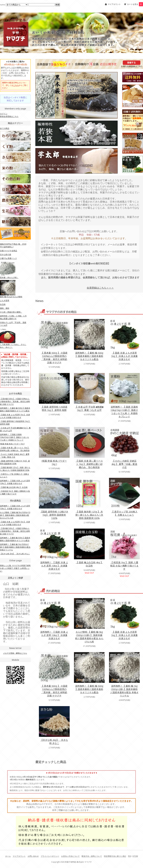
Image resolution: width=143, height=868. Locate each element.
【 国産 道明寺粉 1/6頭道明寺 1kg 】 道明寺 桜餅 (54, 408)
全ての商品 (5, 128)
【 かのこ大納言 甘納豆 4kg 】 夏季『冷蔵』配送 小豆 (124, 464)
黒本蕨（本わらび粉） (9, 277)
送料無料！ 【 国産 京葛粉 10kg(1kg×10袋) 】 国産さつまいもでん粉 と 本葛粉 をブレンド (124, 412)
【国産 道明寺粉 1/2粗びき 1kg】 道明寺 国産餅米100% (54, 515)
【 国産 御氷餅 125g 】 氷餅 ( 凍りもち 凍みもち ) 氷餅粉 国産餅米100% (89, 515)
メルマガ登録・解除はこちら (15, 653)
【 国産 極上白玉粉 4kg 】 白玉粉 (89, 564)
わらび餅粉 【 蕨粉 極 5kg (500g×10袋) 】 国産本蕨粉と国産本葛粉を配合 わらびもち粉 (89, 637)
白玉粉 (3, 304)
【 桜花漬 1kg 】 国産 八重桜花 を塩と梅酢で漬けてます (124, 566)
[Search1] (42, 5)
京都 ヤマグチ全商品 (9, 251)
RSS (130, 856)
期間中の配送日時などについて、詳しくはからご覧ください (15, 85)
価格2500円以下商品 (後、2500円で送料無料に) (13, 245)
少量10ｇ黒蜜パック (8, 258)
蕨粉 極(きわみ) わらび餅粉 (11, 297)
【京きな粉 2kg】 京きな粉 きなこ (54, 741)
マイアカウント (114, 4)
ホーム (8, 856)
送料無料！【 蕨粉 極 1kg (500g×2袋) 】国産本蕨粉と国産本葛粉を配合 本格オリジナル (124, 691)
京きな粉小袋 (6, 254)
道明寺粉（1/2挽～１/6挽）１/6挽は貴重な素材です (13, 317)
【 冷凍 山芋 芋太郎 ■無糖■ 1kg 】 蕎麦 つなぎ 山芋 (89, 408)
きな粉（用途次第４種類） (11, 312)
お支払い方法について (70, 856)
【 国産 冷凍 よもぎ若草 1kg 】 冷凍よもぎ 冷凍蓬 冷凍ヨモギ (124, 356)
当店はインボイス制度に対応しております (15, 99)
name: (14, 5)
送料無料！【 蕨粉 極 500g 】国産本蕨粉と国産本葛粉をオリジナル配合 (89, 356)
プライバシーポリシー (50, 856)
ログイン (4, 114)
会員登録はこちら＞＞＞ (100, 288)
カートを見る (135, 4)
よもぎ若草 (5, 301)
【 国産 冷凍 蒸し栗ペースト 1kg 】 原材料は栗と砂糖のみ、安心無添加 (89, 464)
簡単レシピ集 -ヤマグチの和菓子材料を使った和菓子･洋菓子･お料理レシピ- (15, 568)
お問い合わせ (33, 856)
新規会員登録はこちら (9, 116)
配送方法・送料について (92, 856)
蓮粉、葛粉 (5, 308)
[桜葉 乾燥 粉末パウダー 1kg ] (54, 462)
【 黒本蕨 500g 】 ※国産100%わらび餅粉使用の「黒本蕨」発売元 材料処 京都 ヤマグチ (54, 358)
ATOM (135, 856)
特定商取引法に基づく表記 (115, 856)
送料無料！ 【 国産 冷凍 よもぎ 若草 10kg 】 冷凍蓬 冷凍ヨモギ (54, 566)
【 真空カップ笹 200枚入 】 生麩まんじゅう (124, 513)
